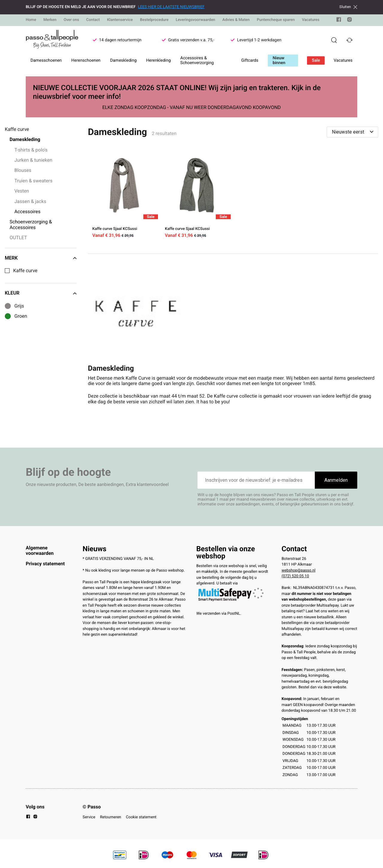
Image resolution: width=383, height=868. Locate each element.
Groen (21, 316)
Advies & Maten (236, 20)
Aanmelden (336, 480)
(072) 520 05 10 (295, 576)
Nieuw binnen (279, 60)
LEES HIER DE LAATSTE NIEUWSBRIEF (171, 7)
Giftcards (250, 60)
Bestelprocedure (154, 20)
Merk (41, 258)
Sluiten (348, 7)
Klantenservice (120, 20)
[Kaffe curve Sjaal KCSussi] (124, 196)
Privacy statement (45, 564)
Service (89, 817)
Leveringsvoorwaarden (195, 20)
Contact (93, 20)
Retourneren (110, 817)
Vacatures (311, 20)
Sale (316, 60)
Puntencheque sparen (276, 20)
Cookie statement (141, 817)
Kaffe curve (25, 271)
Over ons (71, 20)
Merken (50, 20)
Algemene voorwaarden (40, 550)
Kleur (41, 293)
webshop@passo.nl (298, 571)
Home (31, 20)
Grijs (19, 306)
